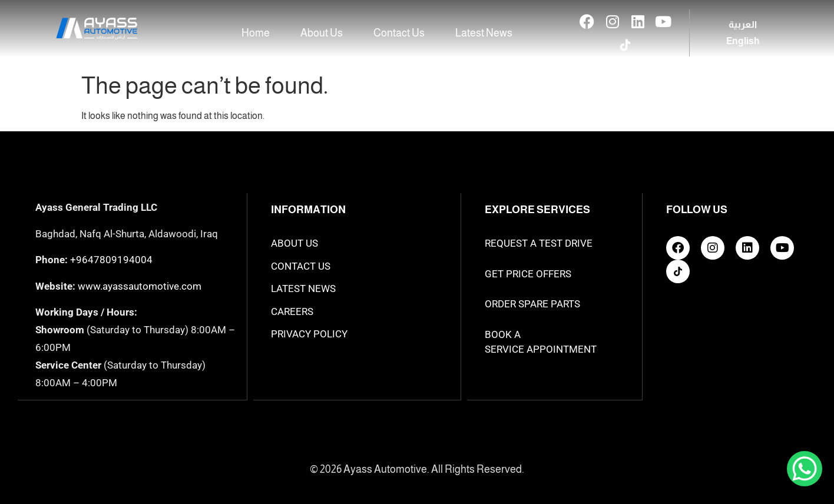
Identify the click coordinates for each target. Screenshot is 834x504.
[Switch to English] (743, 41)
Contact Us (399, 33)
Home (256, 33)
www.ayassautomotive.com (140, 286)
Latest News (484, 33)
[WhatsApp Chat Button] (805, 469)
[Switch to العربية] (743, 25)
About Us (322, 33)
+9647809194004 (111, 260)
